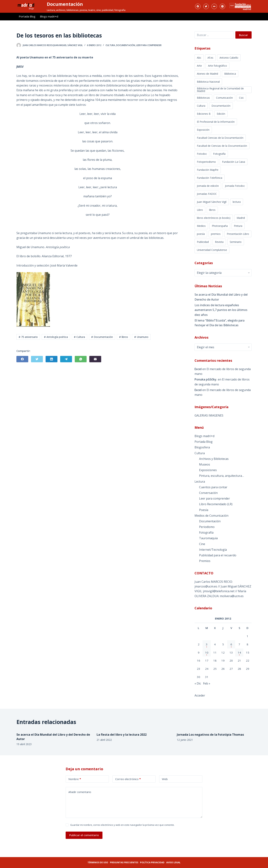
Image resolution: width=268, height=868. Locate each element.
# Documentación (102, 337)
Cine (202, 544)
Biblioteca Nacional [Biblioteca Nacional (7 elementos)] (208, 82)
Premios (205, 561)
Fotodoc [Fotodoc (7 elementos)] (202, 154)
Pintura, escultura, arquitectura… (222, 476)
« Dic (198, 683)
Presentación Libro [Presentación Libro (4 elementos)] (238, 234)
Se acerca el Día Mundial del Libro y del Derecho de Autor (221, 297)
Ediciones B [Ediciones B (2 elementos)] (204, 114)
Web (165, 779)
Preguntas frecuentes (124, 862)
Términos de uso (98, 862)
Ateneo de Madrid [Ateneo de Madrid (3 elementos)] (207, 74)
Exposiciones (208, 470)
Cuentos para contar (213, 487)
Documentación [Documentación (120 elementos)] (221, 106)
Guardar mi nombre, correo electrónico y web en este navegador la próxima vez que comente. (122, 825)
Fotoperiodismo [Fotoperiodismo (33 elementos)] (206, 162)
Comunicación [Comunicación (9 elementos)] (224, 98)
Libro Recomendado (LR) (216, 504)
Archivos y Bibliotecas (214, 459)
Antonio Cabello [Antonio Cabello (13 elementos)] (229, 58)
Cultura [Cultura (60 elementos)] (201, 106)
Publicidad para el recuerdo (218, 555)
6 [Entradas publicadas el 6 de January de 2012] (231, 644)
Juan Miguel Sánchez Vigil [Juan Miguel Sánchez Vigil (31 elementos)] (212, 202)
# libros (124, 337)
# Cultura (79, 337)
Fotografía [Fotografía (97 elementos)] (219, 154)
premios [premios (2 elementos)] (216, 234)
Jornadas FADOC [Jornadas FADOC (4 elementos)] (207, 194)
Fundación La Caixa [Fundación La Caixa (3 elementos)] (234, 162)
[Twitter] (206, 6)
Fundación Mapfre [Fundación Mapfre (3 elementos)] (208, 170)
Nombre (75, 779)
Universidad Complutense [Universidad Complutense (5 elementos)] (212, 250)
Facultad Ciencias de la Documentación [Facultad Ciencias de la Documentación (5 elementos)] (220, 138)
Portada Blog (27, 16)
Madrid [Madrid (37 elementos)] (241, 218)
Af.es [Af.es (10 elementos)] (210, 58)
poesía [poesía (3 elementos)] (201, 234)
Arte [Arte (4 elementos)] (199, 66)
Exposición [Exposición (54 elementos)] (203, 130)
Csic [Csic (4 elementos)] (241, 98)
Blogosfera (202, 447)
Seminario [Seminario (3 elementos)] (236, 242)
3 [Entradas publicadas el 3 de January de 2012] (207, 644)
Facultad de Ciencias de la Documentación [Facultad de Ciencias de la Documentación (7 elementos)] (222, 146)
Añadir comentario (80, 792)
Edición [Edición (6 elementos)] (221, 114)
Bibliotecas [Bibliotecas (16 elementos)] (203, 98)
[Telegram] (66, 359)
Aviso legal (173, 862)
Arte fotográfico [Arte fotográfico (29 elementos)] (217, 66)
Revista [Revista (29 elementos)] (219, 242)
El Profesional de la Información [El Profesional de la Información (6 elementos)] (216, 122)
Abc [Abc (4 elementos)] (199, 58)
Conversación (208, 493)
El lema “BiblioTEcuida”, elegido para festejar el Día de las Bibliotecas (220, 323)
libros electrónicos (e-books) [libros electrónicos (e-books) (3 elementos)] (214, 218)
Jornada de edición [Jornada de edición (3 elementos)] (208, 186)
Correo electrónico (128, 779)
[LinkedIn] (52, 359)
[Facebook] (198, 6)
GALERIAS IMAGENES (209, 415)
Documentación (65, 4)
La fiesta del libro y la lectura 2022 (122, 735)
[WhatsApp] (81, 359)
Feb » (207, 683)
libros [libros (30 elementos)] (212, 210)
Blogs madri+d (49, 16)
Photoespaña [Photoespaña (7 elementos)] (220, 226)
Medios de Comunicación (211, 516)
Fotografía (206, 532)
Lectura (200, 482)
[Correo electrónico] (95, 359)
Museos (205, 464)
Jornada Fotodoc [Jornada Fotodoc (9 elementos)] (235, 186)
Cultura (110, 45)
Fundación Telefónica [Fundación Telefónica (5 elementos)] (210, 178)
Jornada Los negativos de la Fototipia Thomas (210, 735)
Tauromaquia (208, 538)
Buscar (243, 35)
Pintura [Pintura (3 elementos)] (238, 226)
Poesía (204, 510)
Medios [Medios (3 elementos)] (201, 226)
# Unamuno (141, 337)
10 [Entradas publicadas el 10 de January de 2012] (207, 652)
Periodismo (207, 527)
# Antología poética (56, 337)
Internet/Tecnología (213, 550)
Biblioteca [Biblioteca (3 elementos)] (230, 74)
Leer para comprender (149, 45)
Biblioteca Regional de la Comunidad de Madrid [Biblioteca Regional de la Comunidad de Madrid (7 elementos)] (220, 90)
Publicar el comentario (84, 835)
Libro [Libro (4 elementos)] (200, 210)
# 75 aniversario (28, 337)
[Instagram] (222, 6)
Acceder (200, 695)
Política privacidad (152, 862)
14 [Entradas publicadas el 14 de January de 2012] (239, 652)
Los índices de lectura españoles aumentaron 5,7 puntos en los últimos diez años (221, 310)
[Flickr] (214, 6)
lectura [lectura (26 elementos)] (237, 202)
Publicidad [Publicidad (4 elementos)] (203, 242)
